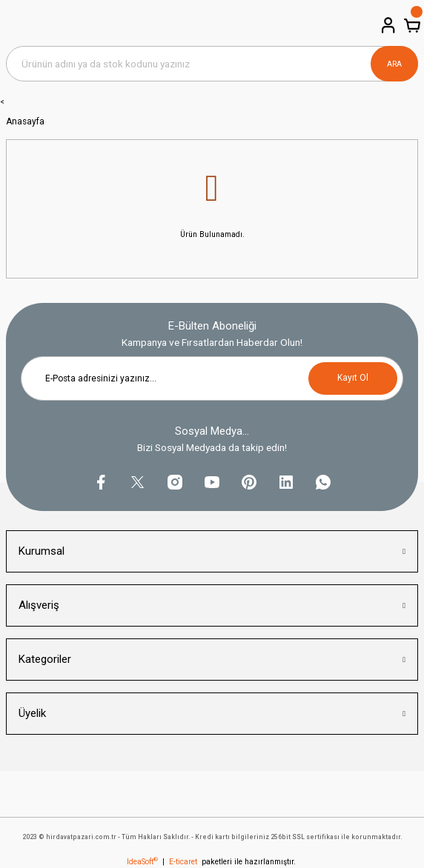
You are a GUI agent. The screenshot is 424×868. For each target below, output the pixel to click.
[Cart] (411, 25)
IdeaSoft (142, 862)
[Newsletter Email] (212, 378)
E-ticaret (183, 862)
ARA (394, 64)
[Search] (212, 64)
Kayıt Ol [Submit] (353, 378)
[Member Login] (387, 25)
